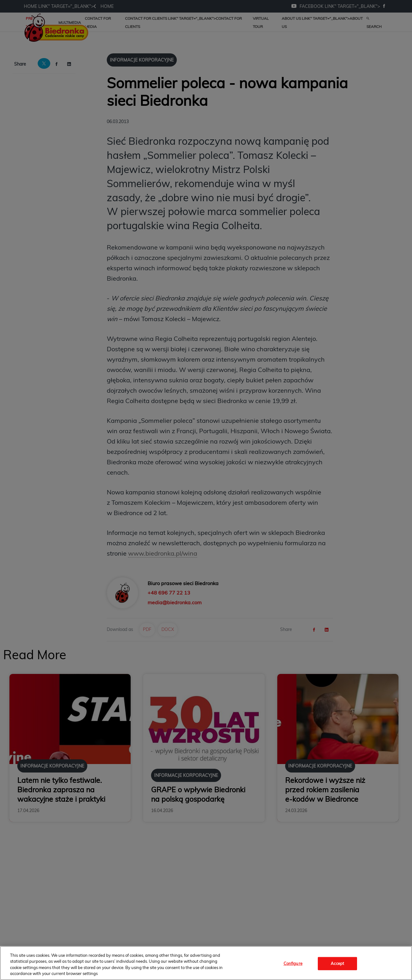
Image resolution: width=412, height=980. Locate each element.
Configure (293, 963)
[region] (206, 963)
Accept (337, 963)
